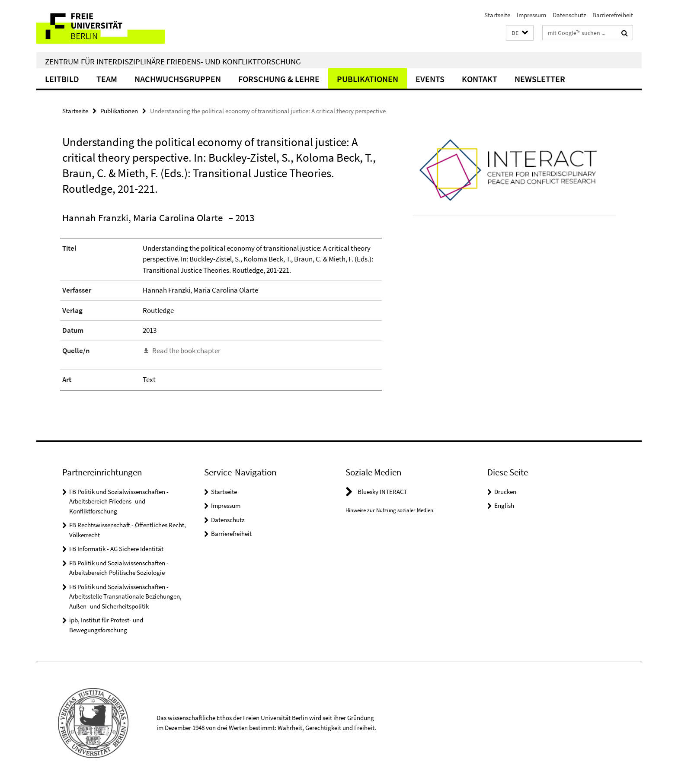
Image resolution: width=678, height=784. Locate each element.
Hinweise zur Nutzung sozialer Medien (389, 510)
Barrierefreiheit (613, 15)
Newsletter (540, 79)
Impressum (531, 15)
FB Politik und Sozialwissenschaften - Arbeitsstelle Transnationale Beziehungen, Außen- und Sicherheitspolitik (125, 596)
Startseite (497, 15)
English (504, 505)
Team (107, 79)
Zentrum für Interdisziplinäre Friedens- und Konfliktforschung (173, 61)
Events (430, 79)
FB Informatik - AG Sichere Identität (116, 549)
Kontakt (480, 79)
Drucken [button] (505, 492)
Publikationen (368, 79)
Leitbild (62, 79)
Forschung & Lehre (279, 79)
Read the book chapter (186, 351)
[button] (520, 33)
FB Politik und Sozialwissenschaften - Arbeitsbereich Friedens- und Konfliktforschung (119, 501)
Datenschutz (569, 15)
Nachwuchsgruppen (178, 79)
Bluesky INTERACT (382, 492)
